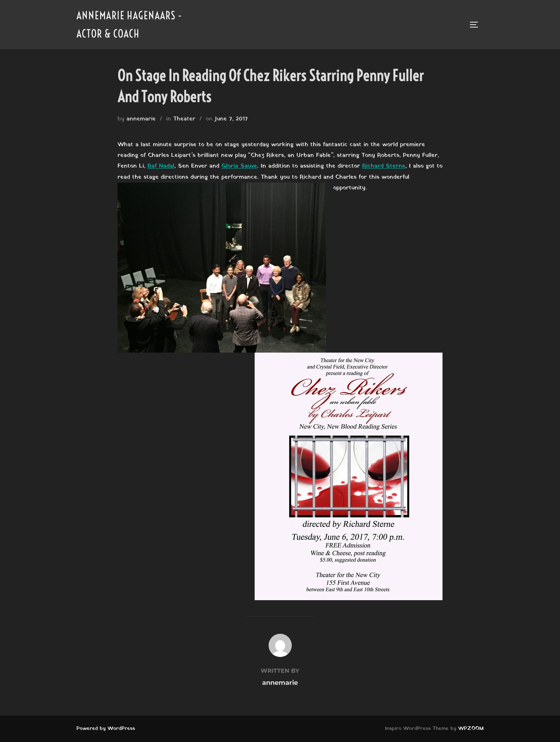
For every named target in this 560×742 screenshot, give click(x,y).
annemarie (141, 119)
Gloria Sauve (239, 166)
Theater (184, 119)
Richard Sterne (384, 166)
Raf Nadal (161, 166)
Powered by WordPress (106, 729)
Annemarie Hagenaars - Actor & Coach (129, 24)
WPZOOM (471, 729)
